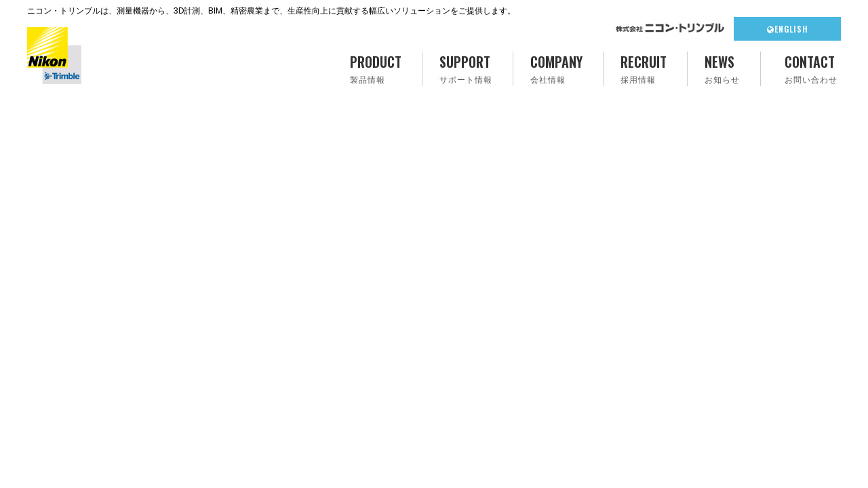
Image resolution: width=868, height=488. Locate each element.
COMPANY (556, 69)
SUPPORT (466, 69)
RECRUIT (644, 69)
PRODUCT (376, 69)
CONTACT (811, 69)
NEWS (722, 69)
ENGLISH (788, 29)
